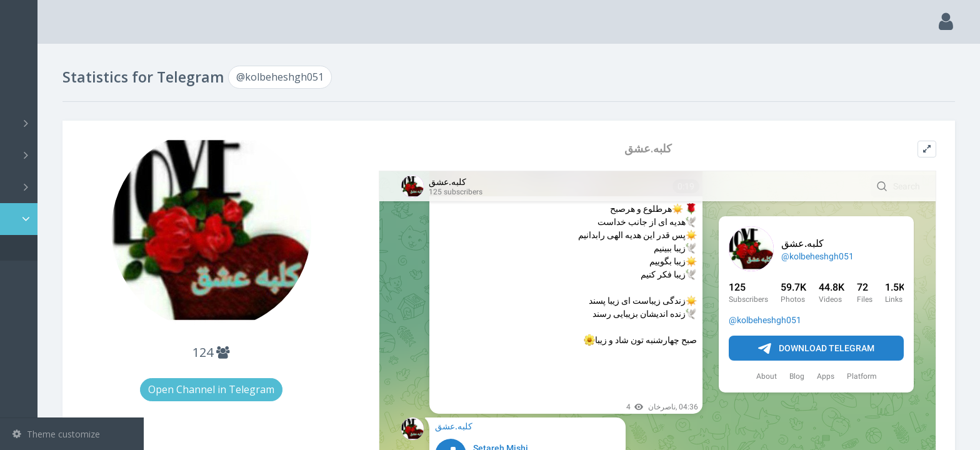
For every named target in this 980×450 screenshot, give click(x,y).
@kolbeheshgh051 (68, 248)
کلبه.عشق (684, 148)
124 (300, 352)
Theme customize (56, 434)
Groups (73, 155)
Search (32, 92)
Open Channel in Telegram (300, 389)
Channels (73, 123)
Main (30, 60)
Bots (73, 187)
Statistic (76, 219)
